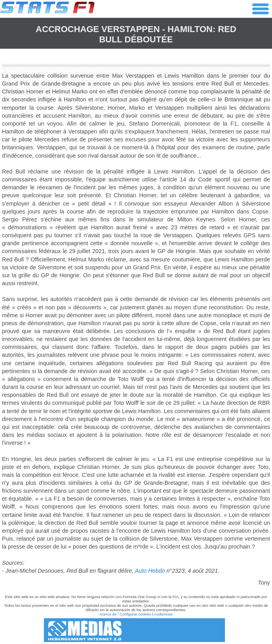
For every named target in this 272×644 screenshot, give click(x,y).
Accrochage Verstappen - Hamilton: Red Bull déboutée (136, 34)
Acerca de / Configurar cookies (125, 614)
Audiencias (163, 614)
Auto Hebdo (150, 571)
